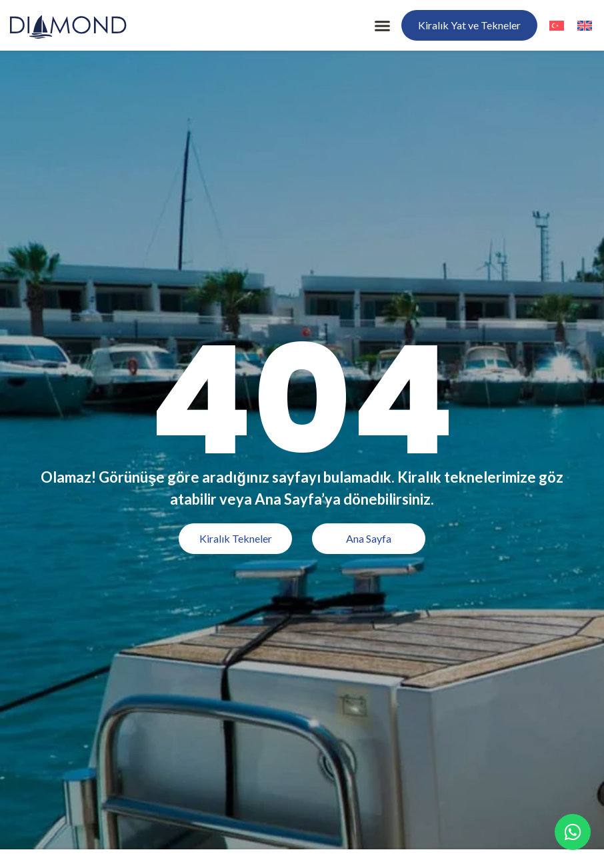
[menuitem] (557, 25)
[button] (383, 25)
